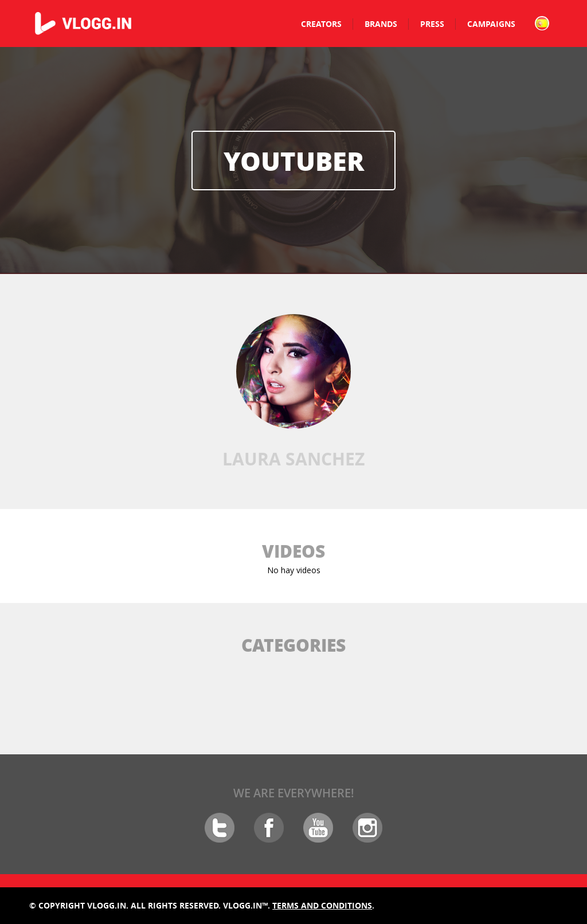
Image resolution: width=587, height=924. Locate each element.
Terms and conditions (322, 905)
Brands (381, 24)
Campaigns (491, 24)
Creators (321, 24)
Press (432, 24)
